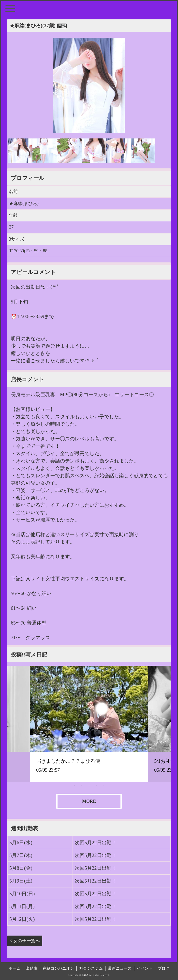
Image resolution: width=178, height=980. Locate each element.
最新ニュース (120, 968)
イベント (145, 968)
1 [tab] (74, 785)
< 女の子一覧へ (25, 941)
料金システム (91, 968)
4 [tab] (96, 785)
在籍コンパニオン (58, 968)
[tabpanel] (89, 724)
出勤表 (31, 968)
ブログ (163, 968)
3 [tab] (89, 785)
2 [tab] (82, 785)
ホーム (15, 968)
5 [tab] (104, 785)
